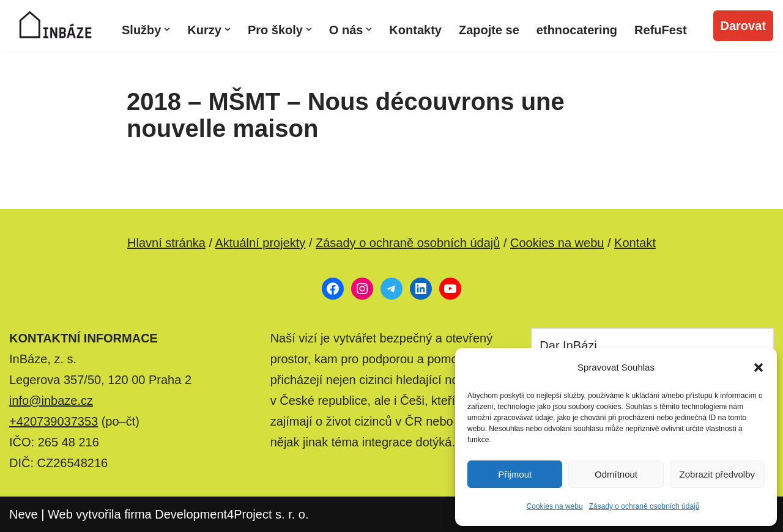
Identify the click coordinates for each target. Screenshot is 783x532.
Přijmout (515, 474)
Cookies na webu (555, 506)
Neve (24, 514)
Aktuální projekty (260, 243)
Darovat (743, 26)
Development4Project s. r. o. (232, 514)
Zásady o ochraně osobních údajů (644, 506)
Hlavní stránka (166, 243)
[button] (759, 368)
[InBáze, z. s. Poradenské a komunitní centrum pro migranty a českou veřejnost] (55, 26)
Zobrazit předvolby (717, 474)
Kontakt (635, 243)
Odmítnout (616, 474)
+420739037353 (54, 421)
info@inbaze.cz (51, 401)
